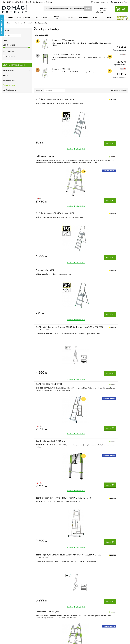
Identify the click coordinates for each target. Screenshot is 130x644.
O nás (4, 608)
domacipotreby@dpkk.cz (79, 616)
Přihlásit (103, 10)
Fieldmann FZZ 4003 (61, 69)
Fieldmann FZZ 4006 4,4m (63, 40)
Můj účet (37, 589)
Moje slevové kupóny (42, 608)
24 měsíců (10, 56)
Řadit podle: (39, 90)
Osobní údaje (39, 605)
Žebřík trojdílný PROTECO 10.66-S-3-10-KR (76, 443)
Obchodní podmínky (9, 601)
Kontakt (5, 593)
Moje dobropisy (40, 597)
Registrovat (100, 12)
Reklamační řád (8, 605)
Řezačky (6, 75)
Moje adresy (38, 601)
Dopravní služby (8, 597)
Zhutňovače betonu (9, 90)
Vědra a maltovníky (9, 80)
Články (4, 612)
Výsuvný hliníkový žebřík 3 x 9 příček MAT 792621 (44, 387)
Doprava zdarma (88, 114)
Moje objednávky (40, 593)
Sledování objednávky (101, 2)
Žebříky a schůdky (9, 85)
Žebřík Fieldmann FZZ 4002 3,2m (66, 55)
